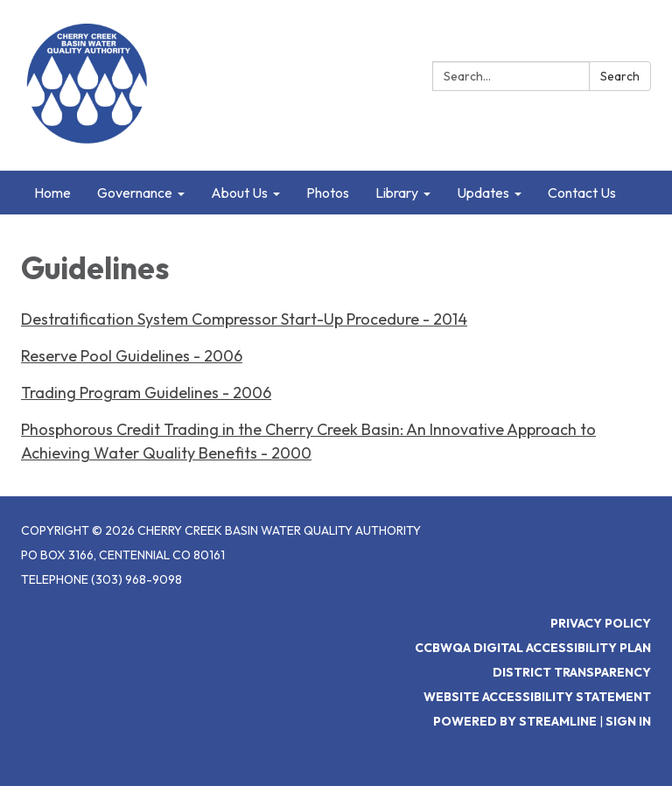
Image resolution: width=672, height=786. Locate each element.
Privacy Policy (601, 623)
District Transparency (572, 672)
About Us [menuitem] (239, 193)
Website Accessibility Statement (537, 697)
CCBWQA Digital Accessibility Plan (533, 648)
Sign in (628, 721)
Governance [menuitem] (135, 193)
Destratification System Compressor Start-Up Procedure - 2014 (244, 319)
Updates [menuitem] (483, 193)
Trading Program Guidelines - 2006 (146, 393)
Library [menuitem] (397, 193)
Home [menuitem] (52, 193)
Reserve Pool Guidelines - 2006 (132, 356)
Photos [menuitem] (328, 193)
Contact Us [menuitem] (582, 193)
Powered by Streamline (515, 721)
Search (620, 76)
